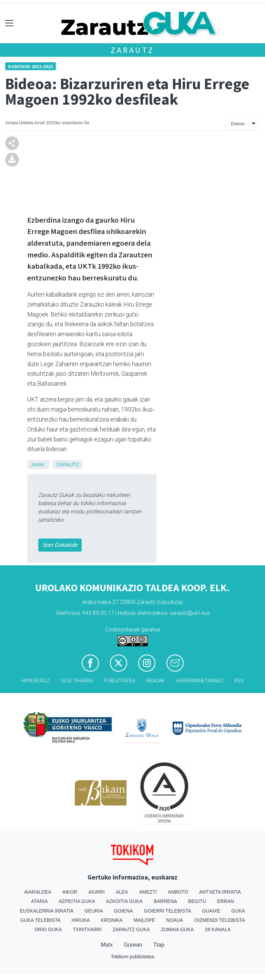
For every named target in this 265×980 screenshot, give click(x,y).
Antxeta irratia (220, 892)
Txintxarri (87, 929)
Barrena (165, 901)
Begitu (197, 901)
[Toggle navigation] (9, 23)
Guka (238, 911)
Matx (107, 945)
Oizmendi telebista (220, 920)
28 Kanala (218, 929)
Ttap (159, 945)
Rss (239, 681)
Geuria (94, 911)
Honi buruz (35, 681)
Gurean (133, 945)
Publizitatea (119, 681)
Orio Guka (48, 929)
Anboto (178, 892)
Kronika (112, 920)
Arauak (155, 681)
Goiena (123, 911)
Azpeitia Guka (77, 901)
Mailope (144, 920)
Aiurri (96, 892)
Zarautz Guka (131, 929)
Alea (122, 892)
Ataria (39, 901)
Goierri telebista (167, 911)
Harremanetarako (200, 681)
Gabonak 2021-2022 (30, 67)
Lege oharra (77, 681)
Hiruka (81, 920)
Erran (226, 901)
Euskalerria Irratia (47, 911)
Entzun (238, 124)
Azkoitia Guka (125, 901)
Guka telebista (40, 920)
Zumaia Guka (177, 929)
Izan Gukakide (60, 545)
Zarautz (132, 50)
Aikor (70, 892)
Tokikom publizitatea (132, 957)
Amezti (148, 892)
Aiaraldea (38, 892)
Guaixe (211, 911)
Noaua (175, 920)
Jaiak (38, 465)
